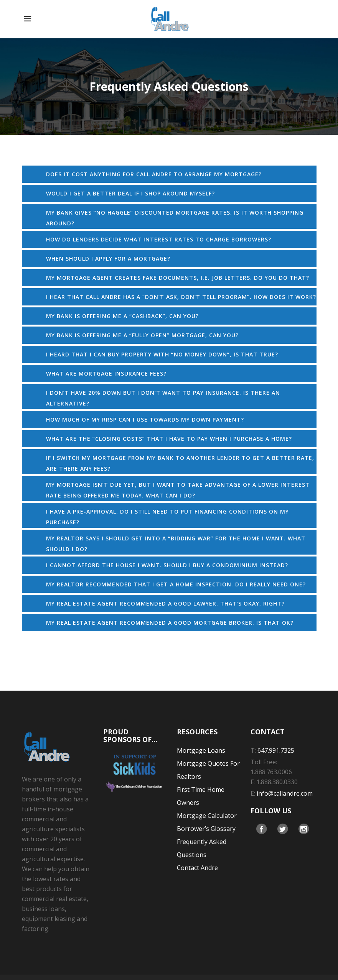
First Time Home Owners (201, 796)
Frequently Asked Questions (202, 848)
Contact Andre (197, 868)
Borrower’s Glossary (206, 829)
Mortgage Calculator (207, 816)
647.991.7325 (276, 750)
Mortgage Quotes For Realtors (208, 770)
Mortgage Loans (201, 750)
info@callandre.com (285, 793)
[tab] (169, 174)
